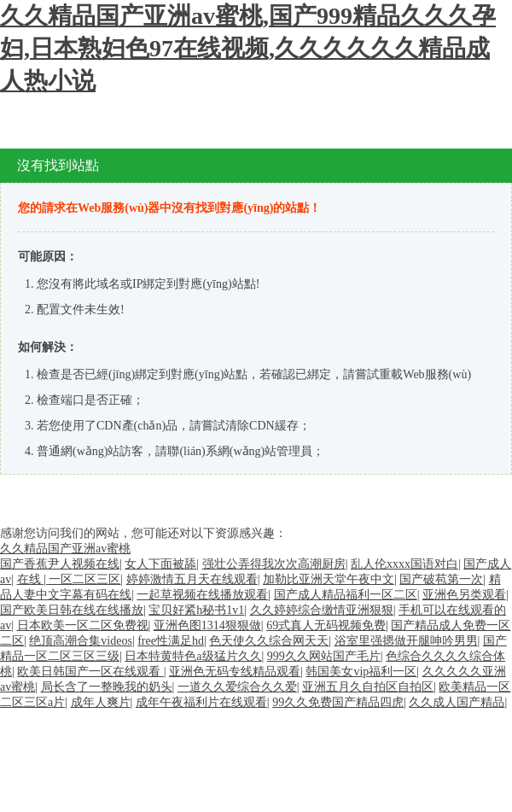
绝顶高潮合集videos (81, 641)
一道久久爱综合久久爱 (237, 687)
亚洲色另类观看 (464, 595)
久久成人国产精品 (457, 702)
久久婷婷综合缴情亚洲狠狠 (322, 610)
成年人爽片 (101, 702)
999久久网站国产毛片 (324, 656)
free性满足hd (171, 641)
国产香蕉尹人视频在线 (60, 564)
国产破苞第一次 (441, 579)
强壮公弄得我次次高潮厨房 (274, 564)
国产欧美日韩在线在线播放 (72, 610)
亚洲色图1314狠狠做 (207, 625)
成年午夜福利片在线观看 (201, 702)
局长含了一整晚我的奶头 (107, 687)
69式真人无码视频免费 (326, 625)
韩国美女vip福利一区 (361, 672)
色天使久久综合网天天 (269, 641)
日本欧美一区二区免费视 (83, 625)
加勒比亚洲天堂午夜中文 (329, 579)
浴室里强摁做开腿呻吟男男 (406, 641)
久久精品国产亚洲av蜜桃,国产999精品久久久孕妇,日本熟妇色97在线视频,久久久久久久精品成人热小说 (248, 48)
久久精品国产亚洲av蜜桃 (65, 549)
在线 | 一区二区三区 (69, 579)
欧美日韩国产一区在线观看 (90, 672)
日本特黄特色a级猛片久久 (193, 656)
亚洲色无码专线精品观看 (235, 672)
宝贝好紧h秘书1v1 (196, 610)
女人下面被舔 (160, 564)
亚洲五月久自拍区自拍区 (368, 687)
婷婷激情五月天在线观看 (192, 579)
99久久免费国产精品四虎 (338, 702)
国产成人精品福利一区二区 (346, 595)
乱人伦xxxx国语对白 (404, 564)
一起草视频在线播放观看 (202, 595)
